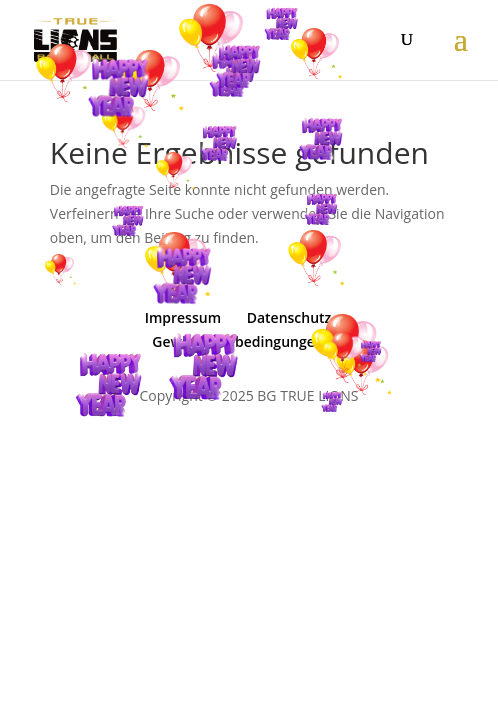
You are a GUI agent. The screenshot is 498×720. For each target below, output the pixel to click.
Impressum (183, 317)
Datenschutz (289, 317)
